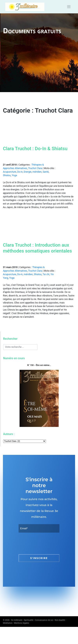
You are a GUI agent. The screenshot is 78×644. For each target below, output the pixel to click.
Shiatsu (7, 175)
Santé (46, 172)
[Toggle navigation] (69, 7)
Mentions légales (22, 623)
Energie (28, 172)
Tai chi (46, 274)
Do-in (20, 172)
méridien (37, 172)
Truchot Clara (35, 168)
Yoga (14, 175)
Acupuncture (10, 172)
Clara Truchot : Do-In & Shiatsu (35, 149)
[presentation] (48, 543)
